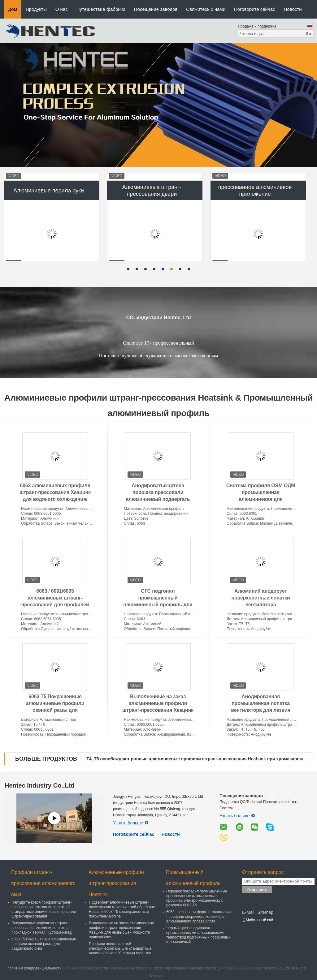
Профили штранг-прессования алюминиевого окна (43, 883)
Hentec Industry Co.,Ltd (40, 785)
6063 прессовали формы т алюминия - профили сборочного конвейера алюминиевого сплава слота (198, 917)
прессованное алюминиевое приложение (255, 222)
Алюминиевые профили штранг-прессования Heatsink (116, 883)
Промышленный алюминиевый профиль (193, 878)
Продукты (36, 9)
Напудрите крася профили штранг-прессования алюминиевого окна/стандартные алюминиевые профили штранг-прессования (44, 909)
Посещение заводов (156, 9)
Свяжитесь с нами (206, 9)
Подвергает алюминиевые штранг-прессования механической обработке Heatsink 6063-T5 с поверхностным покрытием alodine (122, 909)
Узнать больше (131, 823)
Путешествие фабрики (101, 9)
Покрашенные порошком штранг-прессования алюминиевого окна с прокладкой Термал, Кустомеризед (42, 928)
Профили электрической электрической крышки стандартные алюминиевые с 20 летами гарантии (120, 948)
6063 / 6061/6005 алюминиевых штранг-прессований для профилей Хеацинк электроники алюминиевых (55, 605)
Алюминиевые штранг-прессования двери (152, 222)
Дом (13, 9)
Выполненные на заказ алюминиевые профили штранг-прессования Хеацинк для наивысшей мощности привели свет (158, 710)
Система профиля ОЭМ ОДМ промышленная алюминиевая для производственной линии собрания (261, 499)
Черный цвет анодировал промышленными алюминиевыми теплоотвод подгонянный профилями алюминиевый (198, 935)
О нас (62, 9)
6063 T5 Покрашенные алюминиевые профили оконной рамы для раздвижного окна (44, 944)
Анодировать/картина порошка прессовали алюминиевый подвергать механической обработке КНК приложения (158, 499)
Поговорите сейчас (255, 9)
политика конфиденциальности (35, 968)
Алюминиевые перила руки (49, 222)
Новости (293, 9)
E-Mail (248, 912)
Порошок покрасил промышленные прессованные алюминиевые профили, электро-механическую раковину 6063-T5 (197, 898)
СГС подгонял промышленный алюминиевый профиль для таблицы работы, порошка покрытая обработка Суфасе (158, 605)
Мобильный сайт (258, 920)
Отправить (257, 890)
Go (308, 34)
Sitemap (265, 912)
